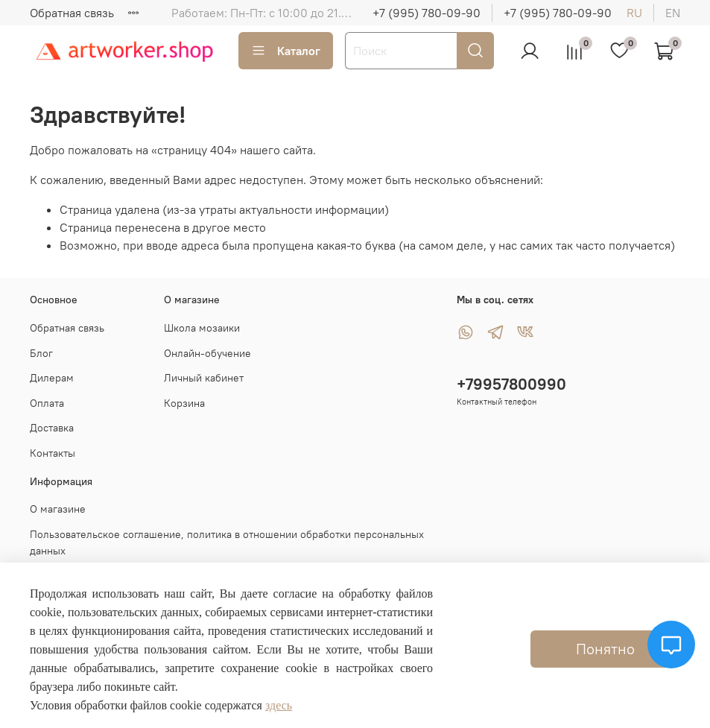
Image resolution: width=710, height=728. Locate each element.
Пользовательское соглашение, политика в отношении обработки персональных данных (227, 542)
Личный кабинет (204, 378)
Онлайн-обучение (207, 353)
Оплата (47, 403)
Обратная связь (72, 13)
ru (634, 13)
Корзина (184, 403)
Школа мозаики (202, 328)
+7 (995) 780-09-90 (427, 13)
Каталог (286, 51)
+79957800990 (511, 384)
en (673, 13)
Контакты (53, 453)
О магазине (58, 509)
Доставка (52, 428)
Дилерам (52, 378)
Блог (41, 353)
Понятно (605, 649)
